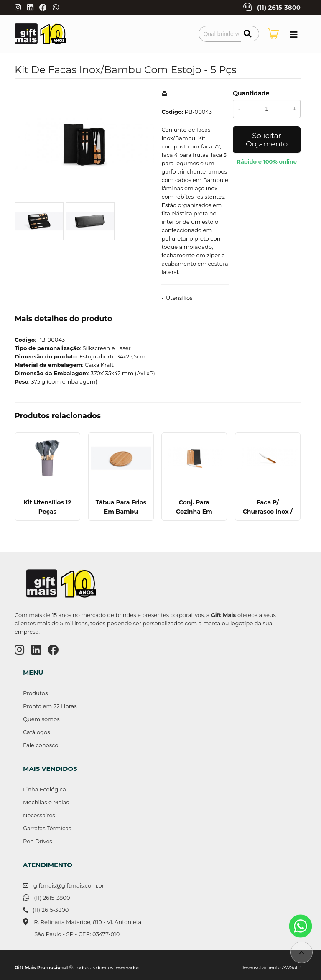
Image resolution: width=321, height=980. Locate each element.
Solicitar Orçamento (267, 139)
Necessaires (39, 815)
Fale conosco (41, 745)
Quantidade (251, 93)
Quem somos (41, 719)
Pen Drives (38, 841)
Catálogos (37, 732)
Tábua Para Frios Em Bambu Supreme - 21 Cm (121, 512)
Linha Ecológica (45, 789)
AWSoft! (291, 967)
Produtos (35, 693)
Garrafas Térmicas (47, 828)
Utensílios (179, 298)
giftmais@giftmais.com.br (69, 885)
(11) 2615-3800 (279, 8)
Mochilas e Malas (46, 802)
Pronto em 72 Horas (50, 706)
